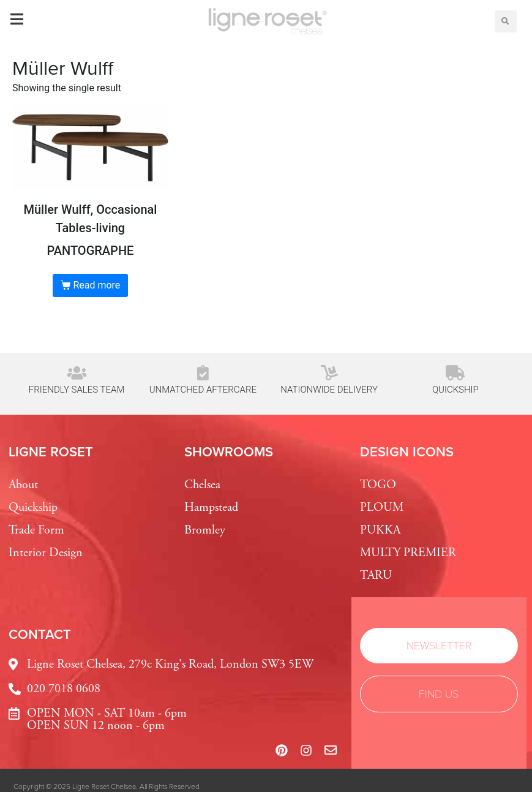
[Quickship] (455, 373)
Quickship (455, 390)
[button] (506, 21)
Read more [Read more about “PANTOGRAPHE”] (96, 285)
